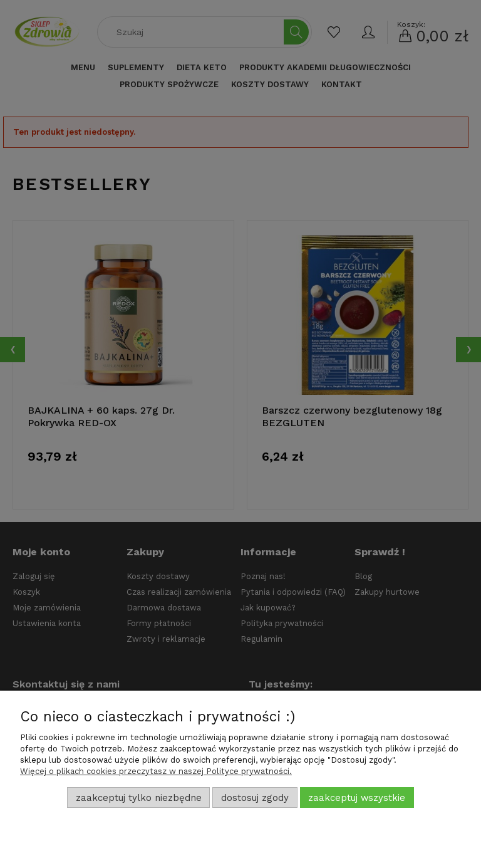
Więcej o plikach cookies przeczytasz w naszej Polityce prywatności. (156, 771)
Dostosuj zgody (255, 798)
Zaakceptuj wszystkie (357, 798)
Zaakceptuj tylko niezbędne (139, 798)
